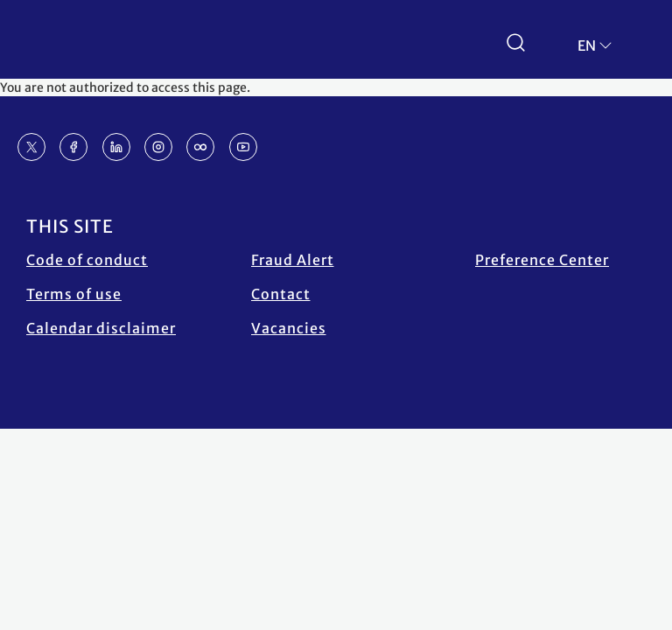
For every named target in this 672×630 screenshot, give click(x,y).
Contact (281, 294)
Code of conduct (87, 260)
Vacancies (289, 328)
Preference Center (542, 260)
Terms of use (74, 294)
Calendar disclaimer (101, 328)
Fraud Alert (293, 260)
